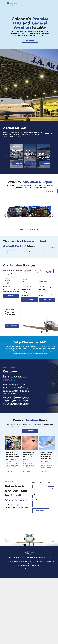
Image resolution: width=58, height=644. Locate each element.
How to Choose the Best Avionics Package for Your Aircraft (47, 456)
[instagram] (31, 572)
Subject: (34, 494)
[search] (53, 243)
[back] (7, 156)
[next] (53, 156)
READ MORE (9, 471)
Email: (50, 483)
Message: (35, 500)
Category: (51, 488)
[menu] (55, 4)
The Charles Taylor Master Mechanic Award (12, 455)
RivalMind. (38, 568)
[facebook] (28, 572)
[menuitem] (10, 558)
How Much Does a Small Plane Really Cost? (30, 455)
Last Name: (42, 483)
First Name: (34, 483)
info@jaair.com (26, 565)
